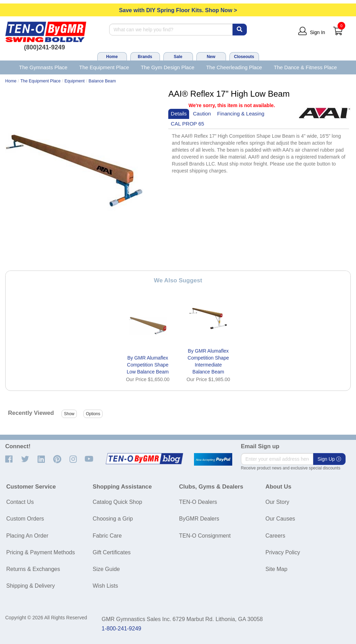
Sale (178, 57)
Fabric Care (107, 536)
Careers (276, 536)
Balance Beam (102, 81)
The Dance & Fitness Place (306, 67)
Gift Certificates (112, 552)
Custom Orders (25, 519)
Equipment (75, 81)
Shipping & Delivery (31, 586)
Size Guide (106, 569)
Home (112, 57)
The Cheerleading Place (234, 67)
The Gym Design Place (168, 67)
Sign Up (329, 459)
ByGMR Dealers (199, 519)
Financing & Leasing (241, 114)
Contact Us (20, 502)
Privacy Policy (283, 552)
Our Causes (280, 519)
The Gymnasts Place (43, 67)
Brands (145, 57)
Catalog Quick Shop (118, 502)
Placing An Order (27, 536)
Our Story (277, 502)
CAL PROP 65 (187, 124)
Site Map (277, 569)
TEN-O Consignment (205, 536)
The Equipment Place (104, 67)
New (211, 57)
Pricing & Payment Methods (41, 552)
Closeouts (244, 57)
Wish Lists (106, 586)
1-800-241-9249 (121, 629)
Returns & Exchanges (33, 569)
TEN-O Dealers (198, 502)
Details (179, 114)
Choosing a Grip (113, 519)
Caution (202, 114)
